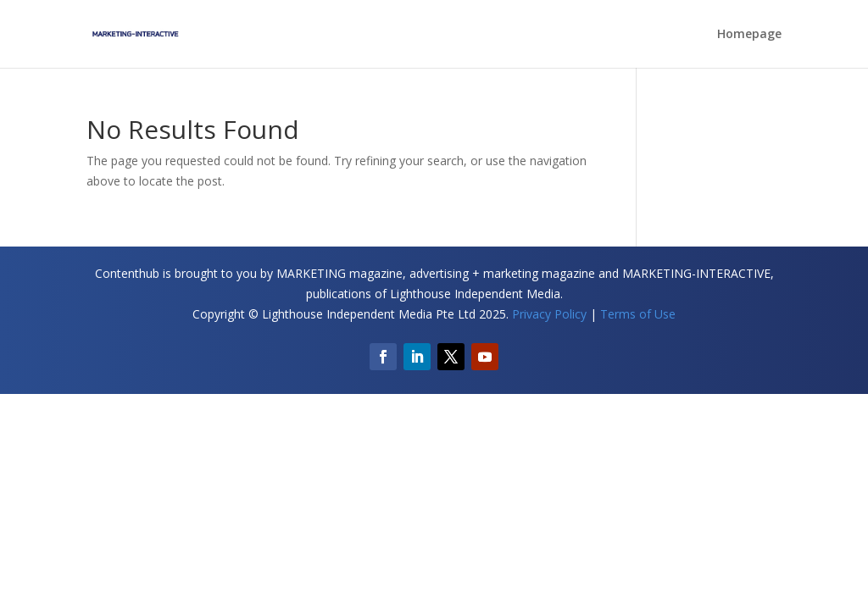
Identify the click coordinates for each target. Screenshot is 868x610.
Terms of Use (638, 314)
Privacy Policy (549, 314)
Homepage (749, 35)
